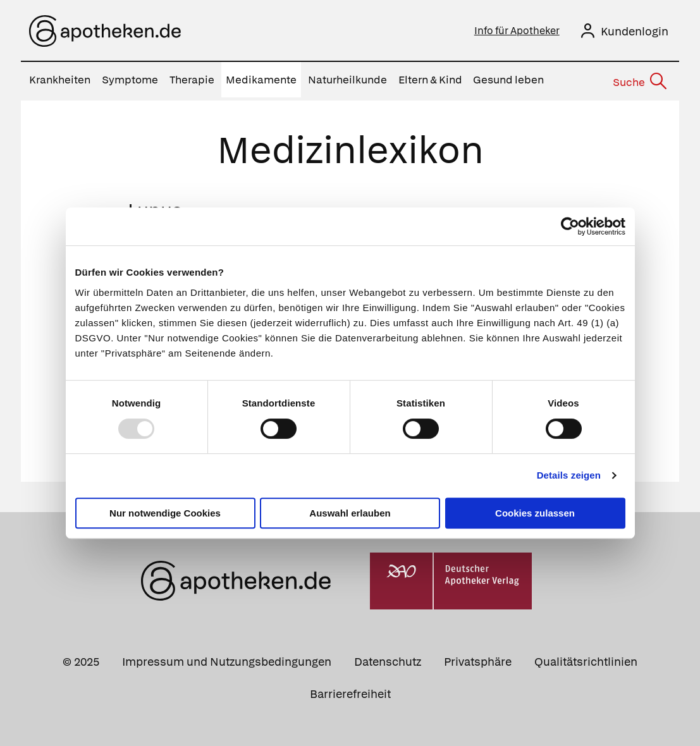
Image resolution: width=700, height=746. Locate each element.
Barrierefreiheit (350, 691)
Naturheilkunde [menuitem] (347, 80)
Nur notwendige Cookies (165, 513)
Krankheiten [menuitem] (60, 80)
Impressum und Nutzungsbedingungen (227, 658)
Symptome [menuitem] (130, 80)
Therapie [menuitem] (192, 80)
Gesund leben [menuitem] (508, 80)
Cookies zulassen (535, 513)
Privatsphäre (478, 658)
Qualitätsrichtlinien (586, 658)
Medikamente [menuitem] (261, 80)
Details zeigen (569, 475)
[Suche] (639, 80)
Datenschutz (388, 658)
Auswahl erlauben (350, 513)
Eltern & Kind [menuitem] (430, 80)
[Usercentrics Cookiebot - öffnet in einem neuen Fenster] (570, 226)
